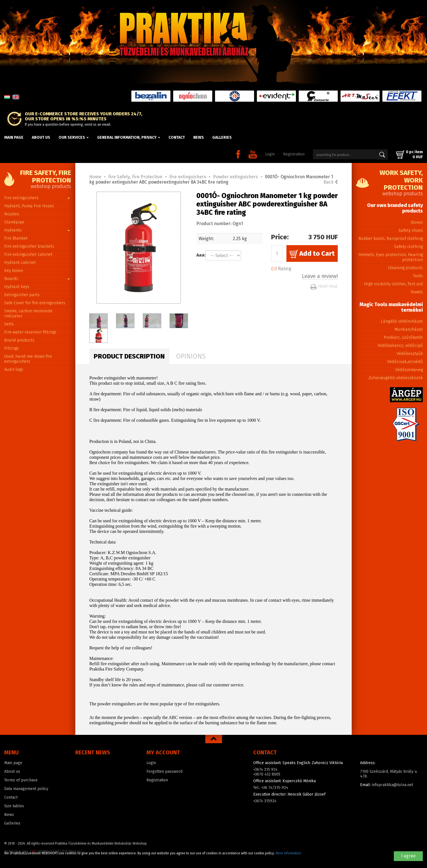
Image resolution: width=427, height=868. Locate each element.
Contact (177, 137)
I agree (408, 856)
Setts (9, 324)
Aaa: (201, 255)
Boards (37, 279)
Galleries (222, 137)
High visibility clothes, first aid (393, 284)
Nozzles (12, 214)
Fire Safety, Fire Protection (135, 177)
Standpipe (14, 222)
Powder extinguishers (236, 177)
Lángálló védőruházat (402, 321)
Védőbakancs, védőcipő (400, 345)
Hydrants (37, 230)
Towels (417, 292)
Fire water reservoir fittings (30, 332)
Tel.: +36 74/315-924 (271, 788)
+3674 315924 (265, 801)
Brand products (19, 340)
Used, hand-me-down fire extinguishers (28, 359)
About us (41, 137)
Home (95, 177)
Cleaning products (405, 268)
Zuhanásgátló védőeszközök (396, 378)
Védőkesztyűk (410, 353)
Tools (418, 276)
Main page (14, 137)
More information (288, 853)
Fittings (11, 348)
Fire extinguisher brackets (29, 246)
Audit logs (14, 369)
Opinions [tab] (191, 356)
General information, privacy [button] (129, 137)
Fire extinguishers (37, 198)
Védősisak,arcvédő (405, 362)
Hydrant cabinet (20, 262)
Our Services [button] (74, 137)
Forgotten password (164, 771)
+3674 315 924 (265, 770)
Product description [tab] (129, 356)
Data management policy (26, 789)
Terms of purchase (21, 780)
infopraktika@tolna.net (392, 785)
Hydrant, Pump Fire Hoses (29, 206)
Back (331, 182)
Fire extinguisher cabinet (28, 254)
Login (270, 154)
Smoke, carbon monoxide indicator (28, 313)
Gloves (417, 222)
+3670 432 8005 (267, 774)
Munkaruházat (409, 329)
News (199, 137)
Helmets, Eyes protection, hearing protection (391, 257)
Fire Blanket (16, 238)
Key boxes (14, 270)
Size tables (14, 806)
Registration (294, 154)
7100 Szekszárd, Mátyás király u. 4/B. (389, 774)
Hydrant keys (17, 287)
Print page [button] (324, 287)
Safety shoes (411, 230)
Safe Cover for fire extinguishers (35, 303)
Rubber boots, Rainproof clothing (391, 238)
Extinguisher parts (22, 295)
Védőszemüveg (409, 370)
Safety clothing (408, 247)
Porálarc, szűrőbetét (403, 337)
